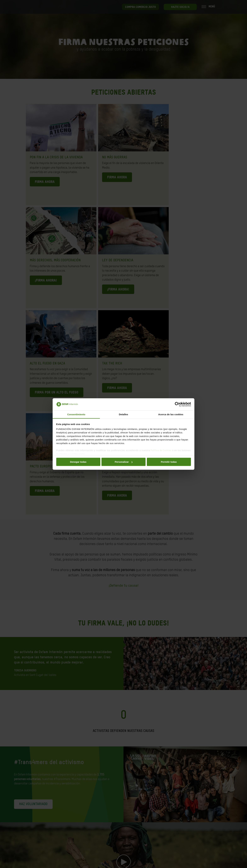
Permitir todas (169, 462)
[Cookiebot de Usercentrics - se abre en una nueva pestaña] (177, 404)
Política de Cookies (161, 450)
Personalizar (124, 462)
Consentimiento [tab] (76, 414)
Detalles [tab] (123, 414)
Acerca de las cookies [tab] (171, 414)
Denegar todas (78, 462)
